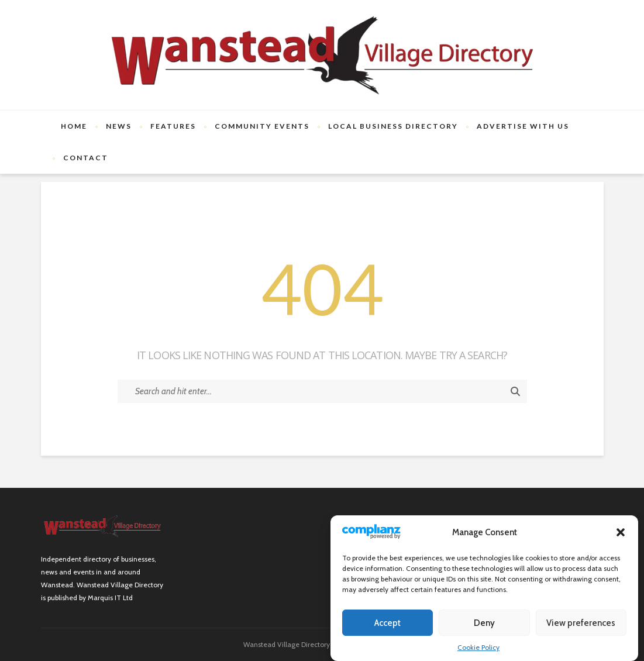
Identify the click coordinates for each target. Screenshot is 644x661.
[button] (621, 532)
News (119, 126)
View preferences (581, 623)
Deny (484, 623)
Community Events (262, 126)
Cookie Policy (478, 647)
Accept (388, 623)
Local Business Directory (393, 126)
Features (173, 126)
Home (74, 126)
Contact (86, 158)
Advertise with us (523, 126)
